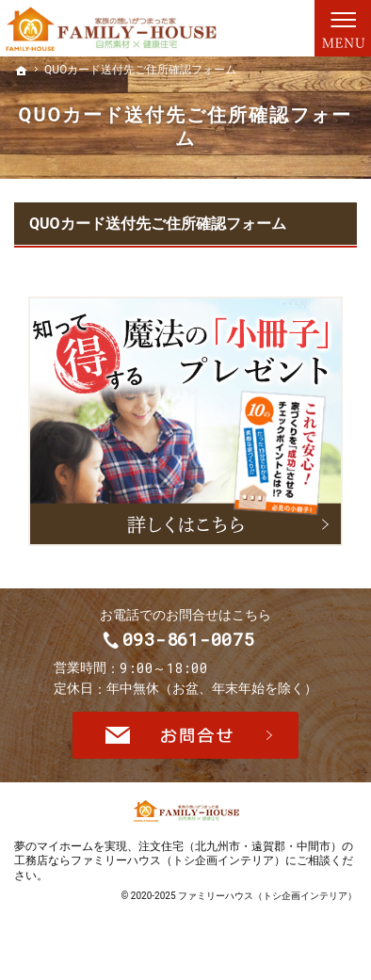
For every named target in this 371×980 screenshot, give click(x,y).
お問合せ (185, 748)
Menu (343, 28)
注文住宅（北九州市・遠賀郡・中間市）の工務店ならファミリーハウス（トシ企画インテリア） (184, 867)
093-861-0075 (203, 646)
